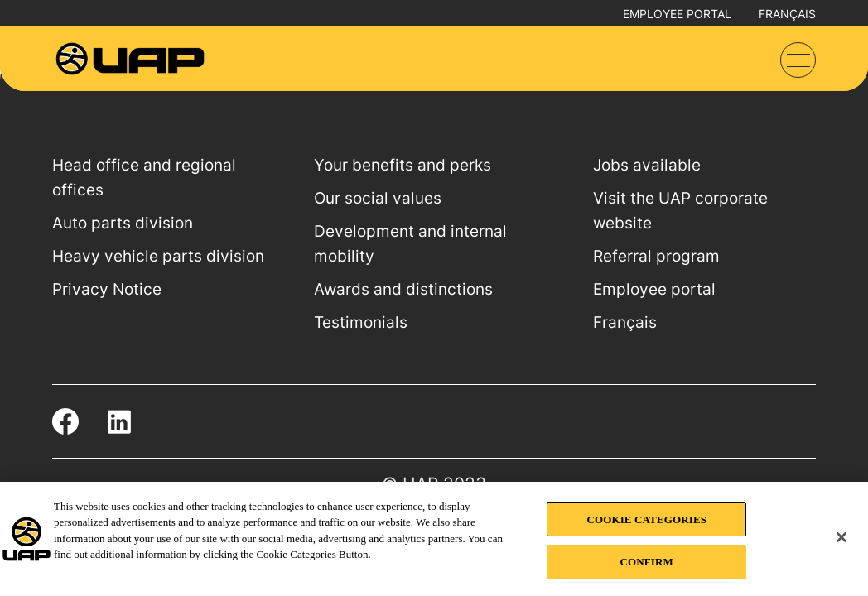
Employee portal (677, 14)
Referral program (656, 256)
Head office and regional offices (144, 178)
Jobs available (647, 165)
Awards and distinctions (403, 289)
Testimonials (361, 322)
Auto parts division (123, 223)
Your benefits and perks (403, 165)
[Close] (841, 537)
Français (787, 14)
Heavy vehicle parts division (158, 256)
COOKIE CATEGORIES (646, 519)
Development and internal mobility (410, 244)
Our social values (378, 198)
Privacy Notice (107, 289)
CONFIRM (647, 562)
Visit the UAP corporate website (680, 211)
